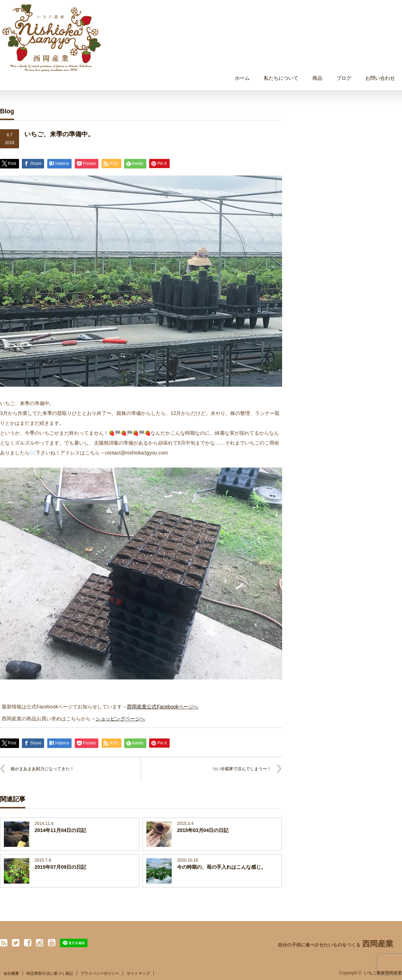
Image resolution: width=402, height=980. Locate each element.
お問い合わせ (380, 78)
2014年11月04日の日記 (60, 830)
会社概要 (11, 973)
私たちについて (281, 78)
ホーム (242, 78)
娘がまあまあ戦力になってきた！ (42, 769)
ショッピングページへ (120, 719)
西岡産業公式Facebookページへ (162, 707)
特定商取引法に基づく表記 (50, 973)
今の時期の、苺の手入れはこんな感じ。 (221, 867)
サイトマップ (138, 973)
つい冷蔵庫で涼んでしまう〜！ (242, 769)
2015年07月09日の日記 (60, 867)
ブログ (344, 78)
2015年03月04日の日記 (203, 830)
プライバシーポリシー (100, 973)
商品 (317, 78)
